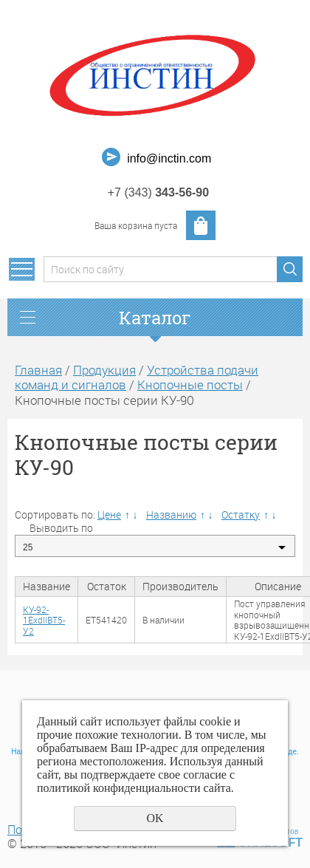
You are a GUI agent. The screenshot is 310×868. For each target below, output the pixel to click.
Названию (171, 515)
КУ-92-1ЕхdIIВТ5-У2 (44, 620)
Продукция (104, 370)
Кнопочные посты (190, 385)
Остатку (241, 515)
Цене (109, 515)
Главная (38, 370)
